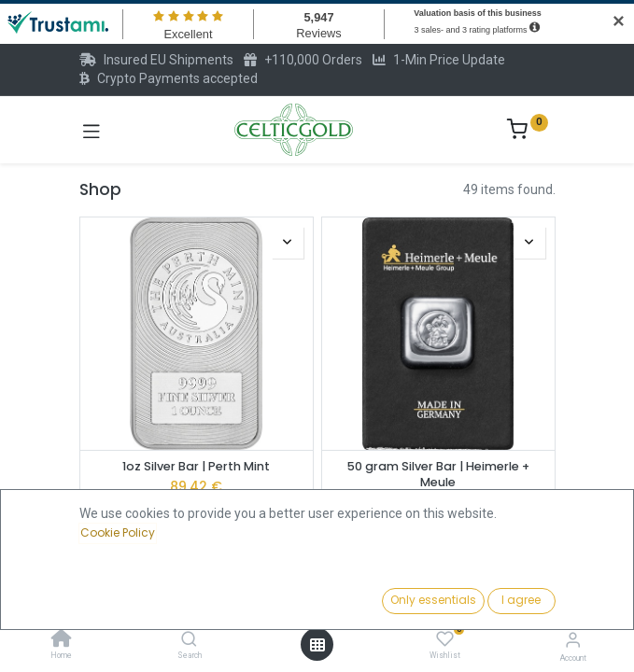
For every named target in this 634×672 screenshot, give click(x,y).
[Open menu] (317, 645)
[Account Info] (573, 640)
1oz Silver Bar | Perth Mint (196, 466)
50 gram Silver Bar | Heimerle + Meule (438, 475)
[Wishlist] (445, 639)
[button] (487, 602)
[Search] (189, 640)
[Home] (62, 640)
